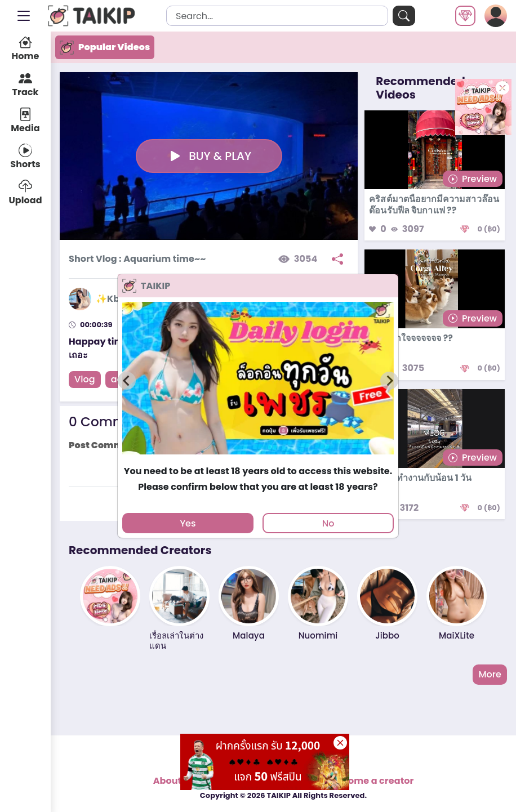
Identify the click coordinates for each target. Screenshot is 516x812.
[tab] (258, 460)
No (328, 523)
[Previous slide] (127, 381)
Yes (188, 523)
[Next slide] (389, 381)
